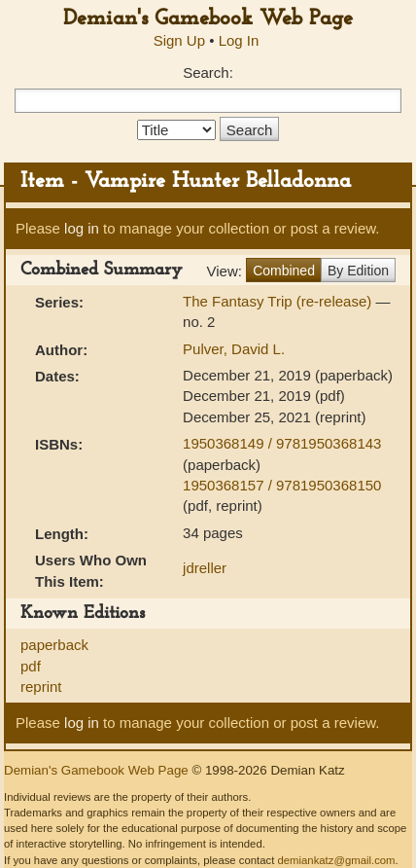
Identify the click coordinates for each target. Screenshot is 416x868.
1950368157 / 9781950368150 (282, 485)
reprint (41, 687)
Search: (208, 72)
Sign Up (179, 40)
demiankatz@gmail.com (336, 860)
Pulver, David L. (234, 349)
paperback (54, 645)
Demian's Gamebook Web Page (208, 19)
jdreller (205, 568)
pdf (31, 666)
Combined (284, 271)
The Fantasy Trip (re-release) (279, 301)
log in (82, 228)
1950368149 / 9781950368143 (282, 443)
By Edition (358, 271)
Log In (239, 40)
